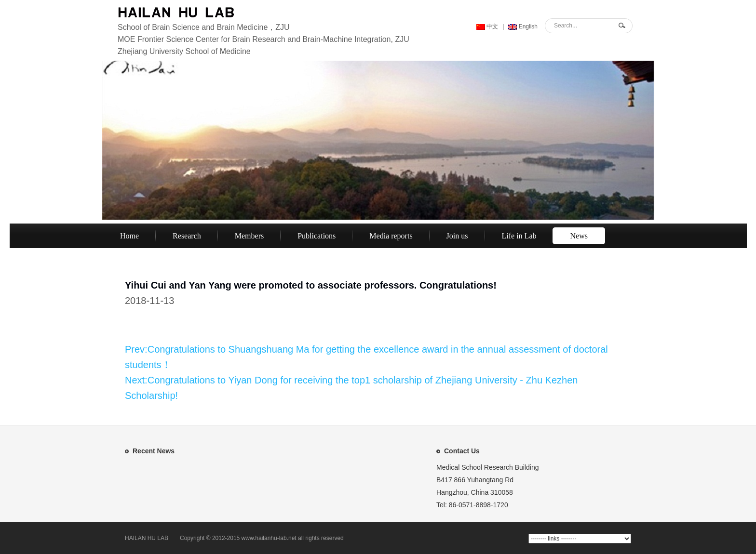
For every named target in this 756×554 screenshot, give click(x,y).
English (523, 26)
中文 (487, 26)
